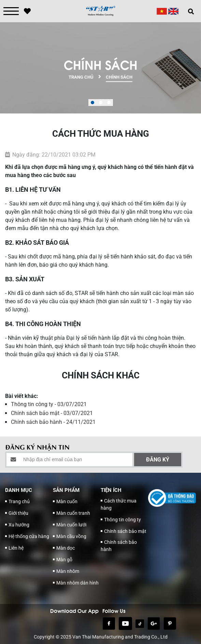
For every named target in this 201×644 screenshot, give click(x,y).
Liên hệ (16, 548)
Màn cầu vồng (71, 536)
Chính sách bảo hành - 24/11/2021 (53, 422)
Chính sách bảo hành (119, 546)
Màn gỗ (64, 560)
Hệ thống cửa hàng (29, 536)
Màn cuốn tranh (73, 513)
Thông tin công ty (123, 520)
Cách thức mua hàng (119, 504)
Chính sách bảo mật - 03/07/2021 (52, 413)
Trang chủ (19, 501)
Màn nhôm (68, 571)
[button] (92, 103)
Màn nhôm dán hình (77, 583)
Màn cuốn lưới (71, 525)
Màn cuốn (67, 501)
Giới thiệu (18, 513)
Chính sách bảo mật (125, 531)
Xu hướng (19, 525)
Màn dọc (66, 548)
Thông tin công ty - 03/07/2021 (49, 404)
